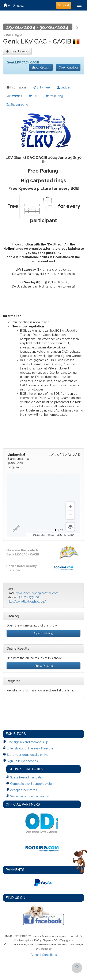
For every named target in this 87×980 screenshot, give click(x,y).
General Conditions (44, 955)
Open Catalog (68, 67)
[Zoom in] (70, 506)
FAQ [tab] (34, 96)
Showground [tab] (17, 105)
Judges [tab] (64, 87)
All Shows (14, 6)
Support (64, 5)
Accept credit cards (24, 790)
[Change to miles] (51, 530)
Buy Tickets (17, 51)
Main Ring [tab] (54, 96)
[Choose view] (70, 527)
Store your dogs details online (28, 755)
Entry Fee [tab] (41, 87)
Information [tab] (16, 87)
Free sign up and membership (28, 742)
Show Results (41, 67)
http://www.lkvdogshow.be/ (27, 601)
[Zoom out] (70, 515)
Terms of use (38, 535)
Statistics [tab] (14, 96)
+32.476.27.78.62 (29, 597)
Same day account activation (30, 796)
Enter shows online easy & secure (30, 748)
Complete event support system (32, 784)
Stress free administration (27, 777)
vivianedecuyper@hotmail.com (37, 593)
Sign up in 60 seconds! (23, 761)
